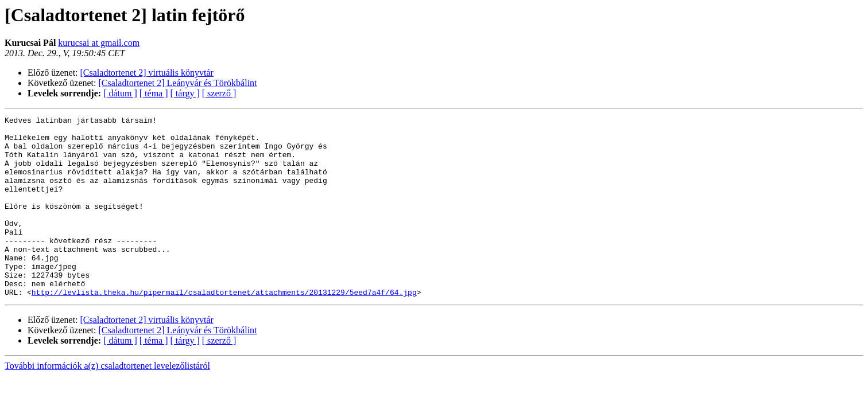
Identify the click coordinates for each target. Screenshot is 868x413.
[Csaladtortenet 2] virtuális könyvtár (147, 73)
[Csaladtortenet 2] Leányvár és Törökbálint (178, 83)
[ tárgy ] (185, 93)
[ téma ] (154, 93)
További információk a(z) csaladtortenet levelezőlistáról (107, 402)
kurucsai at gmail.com (99, 43)
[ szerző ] (219, 93)
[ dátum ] (120, 93)
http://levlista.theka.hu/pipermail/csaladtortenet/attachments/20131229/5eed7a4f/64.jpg (224, 328)
